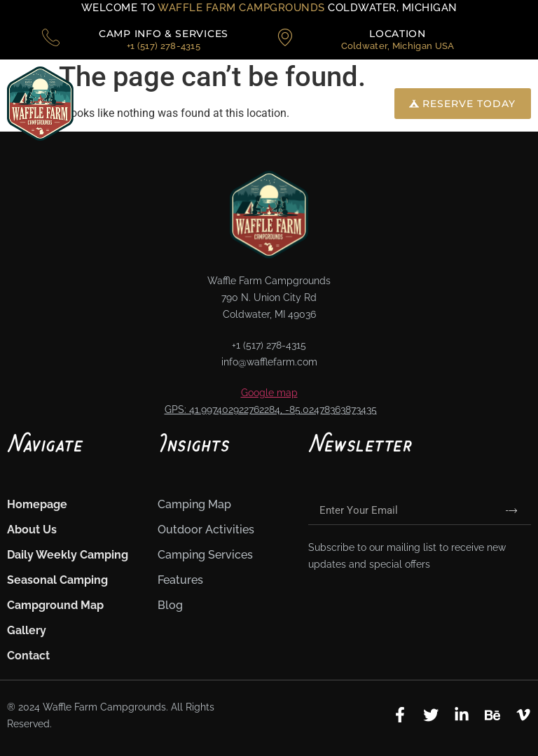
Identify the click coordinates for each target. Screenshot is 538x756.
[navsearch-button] (369, 104)
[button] (326, 103)
